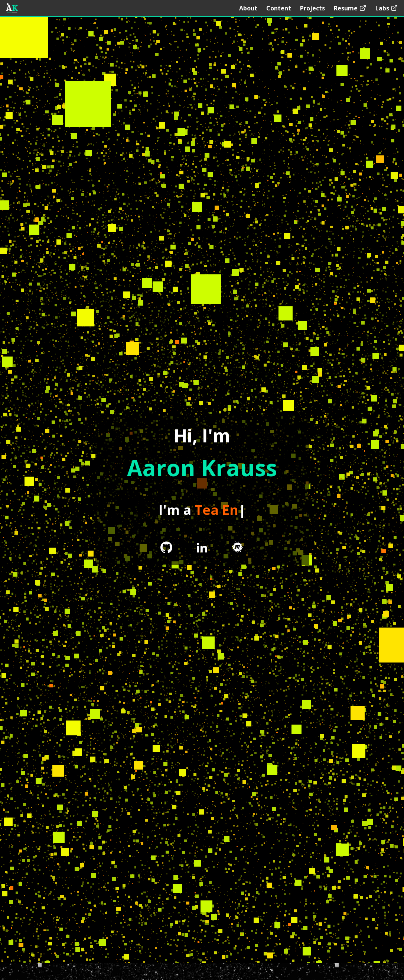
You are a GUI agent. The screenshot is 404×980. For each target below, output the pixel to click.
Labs (387, 8)
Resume (350, 8)
